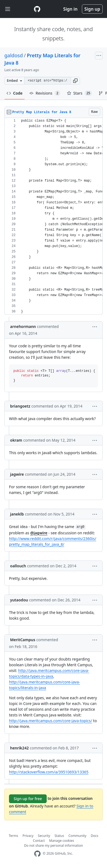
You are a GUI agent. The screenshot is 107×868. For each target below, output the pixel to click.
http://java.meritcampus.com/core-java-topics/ (50, 721)
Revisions (45, 93)
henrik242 (19, 748)
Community (78, 836)
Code (15, 93)
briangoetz (20, 406)
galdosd (14, 55)
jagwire (17, 474)
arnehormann (23, 326)
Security (44, 836)
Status (59, 836)
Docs (94, 836)
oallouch (18, 566)
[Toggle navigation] (8, 9)
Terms (14, 836)
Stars (80, 93)
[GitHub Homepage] (37, 854)
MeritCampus (23, 640)
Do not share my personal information (53, 846)
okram (16, 440)
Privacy (28, 836)
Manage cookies (62, 841)
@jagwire (39, 533)
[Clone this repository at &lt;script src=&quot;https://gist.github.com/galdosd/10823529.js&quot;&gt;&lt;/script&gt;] (47, 81)
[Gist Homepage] (37, 9)
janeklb (17, 514)
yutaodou (19, 600)
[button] (75, 81)
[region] (53, 216)
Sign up (92, 9)
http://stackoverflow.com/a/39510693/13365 (49, 772)
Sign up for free (28, 799)
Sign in (70, 9)
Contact (39, 841)
